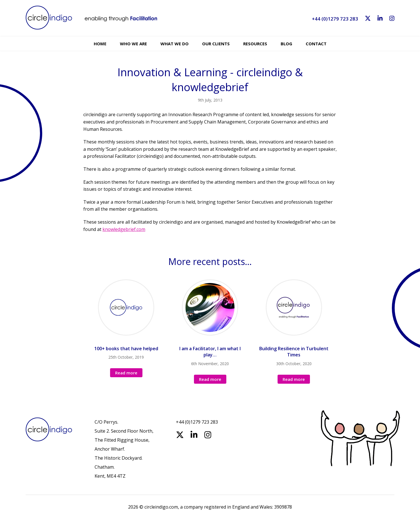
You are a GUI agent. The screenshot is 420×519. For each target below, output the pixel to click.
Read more (126, 373)
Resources (255, 44)
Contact (316, 44)
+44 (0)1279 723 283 (335, 19)
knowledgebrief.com (124, 229)
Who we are (133, 44)
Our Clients (216, 44)
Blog (286, 44)
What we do (175, 44)
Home (100, 44)
